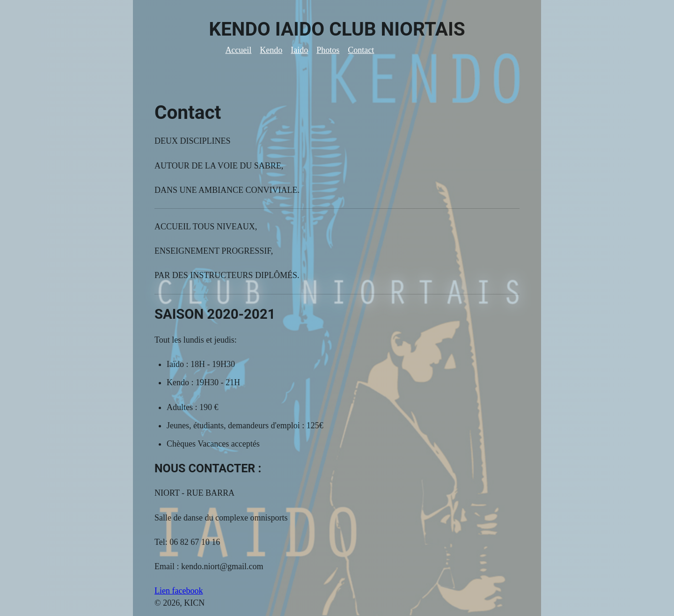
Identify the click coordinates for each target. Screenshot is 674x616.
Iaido (299, 50)
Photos (328, 50)
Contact (361, 50)
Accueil (238, 50)
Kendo (271, 50)
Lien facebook (179, 591)
